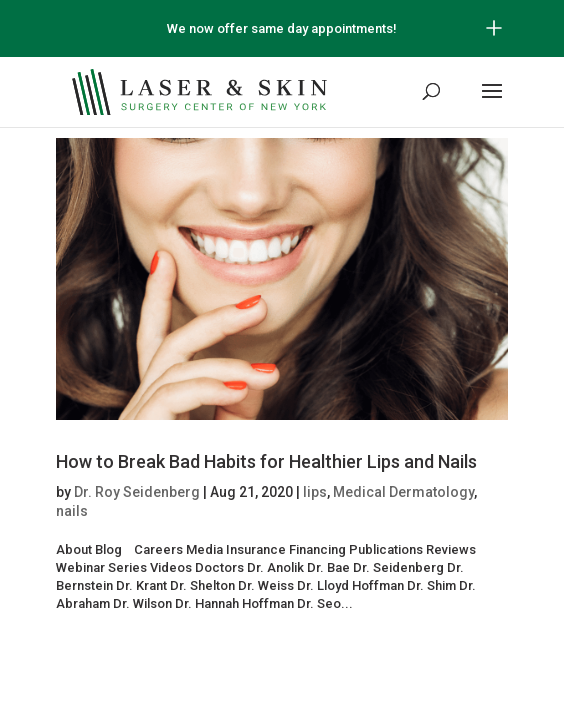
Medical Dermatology (403, 492)
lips (315, 492)
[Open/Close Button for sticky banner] (494, 28)
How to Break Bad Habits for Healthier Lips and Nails (266, 461)
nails (72, 511)
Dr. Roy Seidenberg (137, 492)
